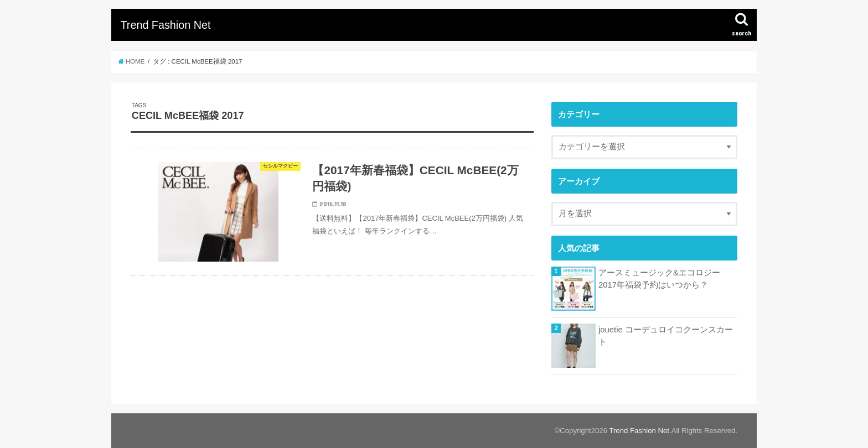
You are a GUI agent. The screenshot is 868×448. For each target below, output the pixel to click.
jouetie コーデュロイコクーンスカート (666, 336)
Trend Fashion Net (165, 25)
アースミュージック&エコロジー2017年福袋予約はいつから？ (659, 279)
